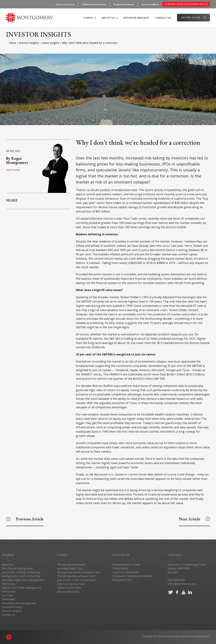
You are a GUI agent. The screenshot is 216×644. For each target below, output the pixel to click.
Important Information (126, 572)
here (111, 474)
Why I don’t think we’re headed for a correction (90, 43)
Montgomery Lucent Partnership (21, 576)
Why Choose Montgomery (17, 568)
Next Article (194, 519)
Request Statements (124, 4)
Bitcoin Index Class (68, 592)
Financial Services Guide (126, 565)
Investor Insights (136, 18)
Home (12, 43)
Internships (8, 599)
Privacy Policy (120, 568)
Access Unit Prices (65, 4)
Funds (90, 18)
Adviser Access (193, 18)
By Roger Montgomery (17, 160)
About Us (110, 18)
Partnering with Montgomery (19, 603)
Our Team (8, 595)
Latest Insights (51, 43)
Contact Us (163, 18)
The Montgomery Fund (71, 565)
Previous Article (25, 519)
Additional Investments (94, 4)
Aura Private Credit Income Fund (76, 580)
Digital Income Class (69, 588)
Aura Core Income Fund (71, 584)
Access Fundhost (150, 4)
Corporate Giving (12, 607)
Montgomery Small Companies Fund (79, 572)
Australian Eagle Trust (70, 568)
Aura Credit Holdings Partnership (21, 572)
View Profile (13, 170)
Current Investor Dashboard (186, 4)
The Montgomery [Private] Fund (76, 576)
